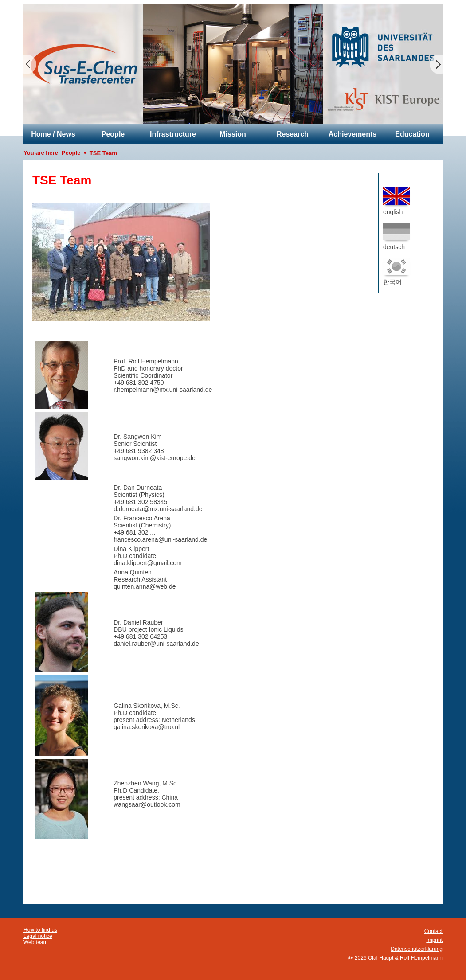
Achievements (353, 134)
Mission (233, 134)
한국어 (396, 271)
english (396, 201)
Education (412, 134)
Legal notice (38, 936)
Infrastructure (173, 134)
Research (293, 134)
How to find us (40, 930)
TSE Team (103, 153)
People (113, 134)
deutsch (396, 236)
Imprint (434, 940)
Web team (35, 942)
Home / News (53, 134)
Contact (433, 931)
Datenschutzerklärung (417, 949)
